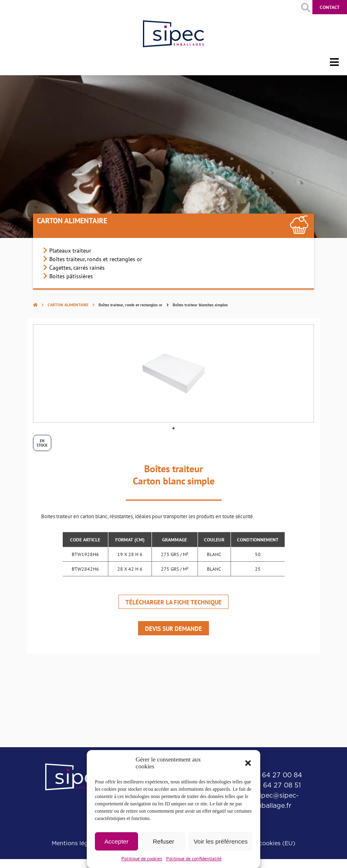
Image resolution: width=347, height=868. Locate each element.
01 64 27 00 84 (278, 775)
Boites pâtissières (71, 276)
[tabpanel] (173, 373)
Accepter (116, 841)
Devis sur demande (173, 629)
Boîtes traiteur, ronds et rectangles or (96, 259)
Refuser (164, 841)
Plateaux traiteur (70, 251)
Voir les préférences (221, 841)
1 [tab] (173, 428)
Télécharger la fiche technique (173, 602)
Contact (330, 7)
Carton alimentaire (72, 221)
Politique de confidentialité (194, 858)
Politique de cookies (142, 858)
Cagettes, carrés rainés (77, 268)
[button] (248, 763)
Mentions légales (75, 843)
